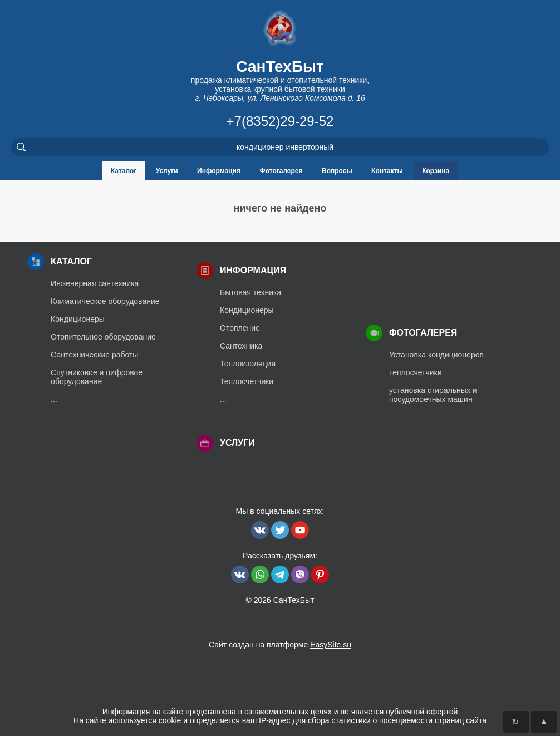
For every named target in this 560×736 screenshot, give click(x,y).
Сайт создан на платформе (280, 645)
